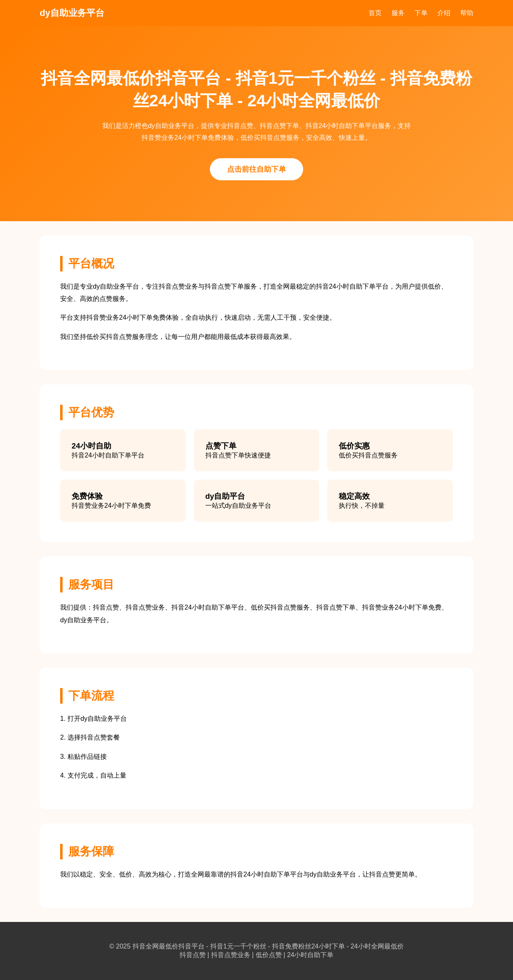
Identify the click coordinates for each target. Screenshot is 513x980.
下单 (421, 13)
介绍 (444, 13)
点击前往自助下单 (256, 169)
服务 (398, 13)
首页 (375, 13)
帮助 (467, 13)
